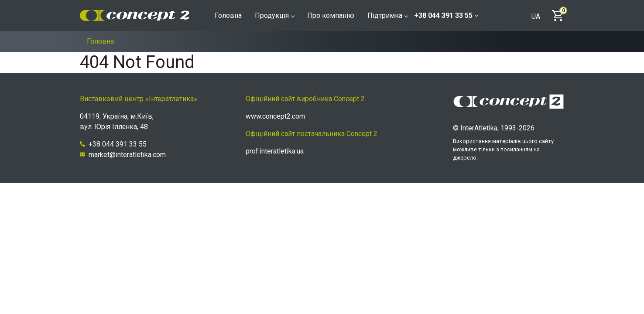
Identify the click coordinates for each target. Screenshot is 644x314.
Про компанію (331, 15)
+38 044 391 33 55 (446, 15)
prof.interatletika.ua (275, 151)
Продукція (274, 15)
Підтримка (387, 15)
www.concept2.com (275, 116)
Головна (228, 15)
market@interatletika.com (123, 155)
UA (536, 17)
